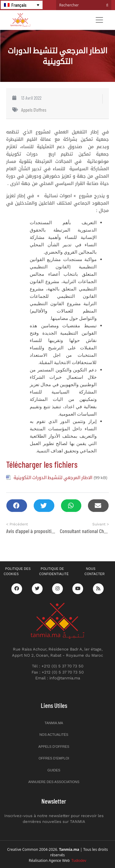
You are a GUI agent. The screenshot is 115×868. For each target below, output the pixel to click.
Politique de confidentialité (54, 571)
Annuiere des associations (54, 782)
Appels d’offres (54, 747)
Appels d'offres (34, 110)
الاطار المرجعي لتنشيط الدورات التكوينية (53, 477)
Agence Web (68, 861)
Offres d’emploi (54, 758)
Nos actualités (54, 735)
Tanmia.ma (54, 723)
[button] (17, 506)
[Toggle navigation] (99, 20)
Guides (54, 770)
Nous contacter (94, 571)
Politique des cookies (17, 571)
